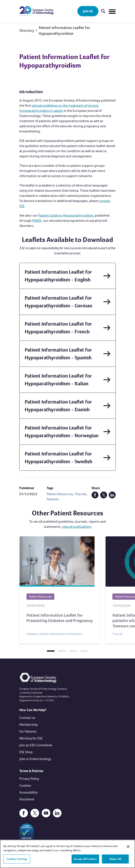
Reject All (115, 861)
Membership (29, 725)
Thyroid (80, 494)
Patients (53, 499)
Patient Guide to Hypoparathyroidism (66, 215)
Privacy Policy (29, 779)
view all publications (77, 527)
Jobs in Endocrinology (35, 759)
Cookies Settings (17, 861)
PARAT (37, 221)
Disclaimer (27, 799)
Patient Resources (60, 494)
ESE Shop (26, 752)
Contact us (27, 718)
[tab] (51, 651)
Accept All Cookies (85, 861)
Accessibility (28, 792)
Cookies (25, 785)
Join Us (88, 11)
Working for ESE (31, 738)
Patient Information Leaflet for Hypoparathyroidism (64, 31)
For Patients (28, 731)
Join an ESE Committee (36, 745)
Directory (27, 30)
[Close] (128, 849)
